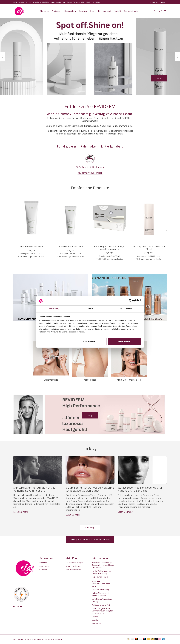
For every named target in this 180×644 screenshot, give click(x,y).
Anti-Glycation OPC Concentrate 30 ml (149, 248)
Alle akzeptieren (124, 341)
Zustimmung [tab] (54, 309)
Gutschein (83, 11)
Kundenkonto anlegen (74, 563)
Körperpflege (90, 380)
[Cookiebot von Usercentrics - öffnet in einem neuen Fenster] (131, 301)
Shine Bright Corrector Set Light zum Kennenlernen (110, 248)
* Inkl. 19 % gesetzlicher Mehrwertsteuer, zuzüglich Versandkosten (102, 611)
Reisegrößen (70, 11)
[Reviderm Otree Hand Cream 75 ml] (70, 219)
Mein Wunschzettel (73, 570)
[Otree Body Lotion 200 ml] (31, 219)
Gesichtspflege (51, 380)
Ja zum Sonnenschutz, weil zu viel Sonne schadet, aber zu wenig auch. (90, 489)
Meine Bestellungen (73, 566)
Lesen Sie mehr (21, 512)
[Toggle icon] (156, 11)
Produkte (43, 563)
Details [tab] (90, 309)
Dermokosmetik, (90, 121)
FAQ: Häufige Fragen (100, 577)
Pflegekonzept (105, 11)
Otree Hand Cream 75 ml (70, 246)
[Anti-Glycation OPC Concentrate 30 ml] (149, 219)
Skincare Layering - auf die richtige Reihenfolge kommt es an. (34, 489)
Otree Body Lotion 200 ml (31, 246)
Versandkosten (38, 256)
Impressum (96, 624)
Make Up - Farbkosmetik (129, 380)
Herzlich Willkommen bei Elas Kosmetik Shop (101, 572)
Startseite (44, 11)
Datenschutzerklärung (100, 590)
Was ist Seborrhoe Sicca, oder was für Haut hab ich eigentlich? (140, 489)
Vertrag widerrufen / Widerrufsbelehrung (90, 540)
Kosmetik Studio (131, 11)
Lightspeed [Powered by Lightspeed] (59, 639)
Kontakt (117, 11)
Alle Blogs (90, 527)
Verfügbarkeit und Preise (102, 605)
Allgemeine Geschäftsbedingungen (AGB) (101, 584)
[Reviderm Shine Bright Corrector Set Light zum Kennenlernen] (110, 219)
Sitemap (95, 617)
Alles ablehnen (90, 341)
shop (159, 78)
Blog (92, 11)
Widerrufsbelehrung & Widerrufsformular (100, 594)
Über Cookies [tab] (126, 309)
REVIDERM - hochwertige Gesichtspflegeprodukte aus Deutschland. (103, 565)
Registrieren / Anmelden (158, 2)
